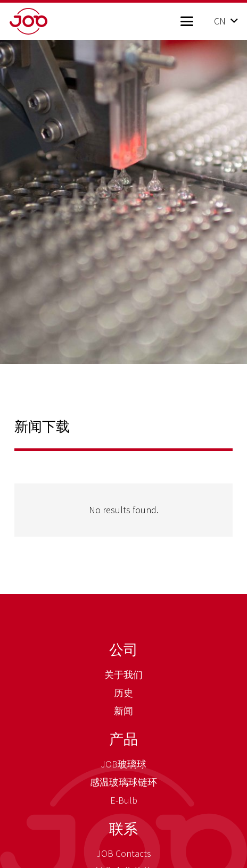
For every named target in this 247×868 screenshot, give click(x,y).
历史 (123, 693)
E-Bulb (124, 800)
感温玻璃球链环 (123, 782)
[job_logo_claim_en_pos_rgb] (46, 21)
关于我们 (123, 675)
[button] (187, 21)
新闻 (123, 711)
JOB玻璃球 (123, 764)
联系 (123, 829)
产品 (123, 739)
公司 (123, 649)
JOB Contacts (124, 853)
